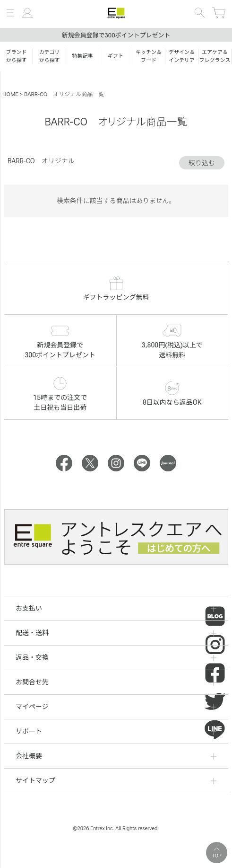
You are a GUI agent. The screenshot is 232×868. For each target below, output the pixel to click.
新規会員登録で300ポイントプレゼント (116, 35)
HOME (10, 94)
